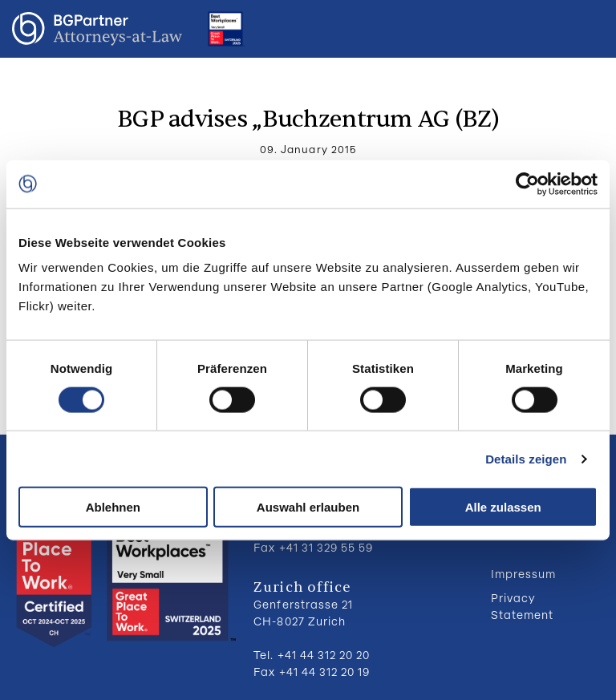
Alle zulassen (503, 507)
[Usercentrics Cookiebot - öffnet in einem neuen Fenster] (527, 184)
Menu (588, 29)
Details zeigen (526, 458)
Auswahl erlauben (308, 507)
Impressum (523, 574)
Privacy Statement (522, 606)
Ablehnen (113, 507)
